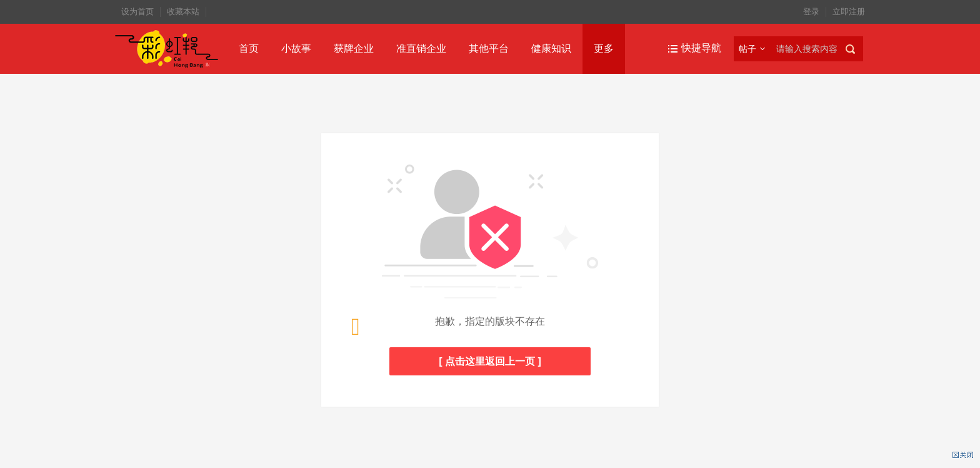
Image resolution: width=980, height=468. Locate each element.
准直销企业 (421, 48)
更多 (604, 48)
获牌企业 (354, 48)
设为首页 (137, 12)
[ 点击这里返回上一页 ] (490, 361)
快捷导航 (701, 48)
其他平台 (489, 48)
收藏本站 (183, 12)
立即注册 (849, 12)
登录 (811, 12)
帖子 (747, 49)
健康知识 (551, 48)
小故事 (296, 48)
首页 (249, 48)
